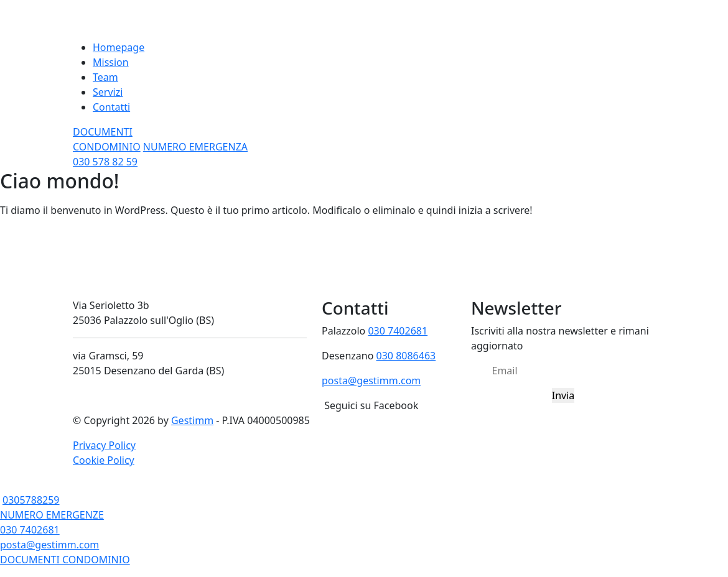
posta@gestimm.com (371, 381)
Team (105, 77)
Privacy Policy (104, 445)
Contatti (111, 107)
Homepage (119, 47)
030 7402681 (398, 331)
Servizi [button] (108, 92)
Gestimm (192, 420)
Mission (111, 62)
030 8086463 (406, 356)
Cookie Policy (104, 460)
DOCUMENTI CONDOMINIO (65, 560)
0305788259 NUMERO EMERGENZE (52, 507)
